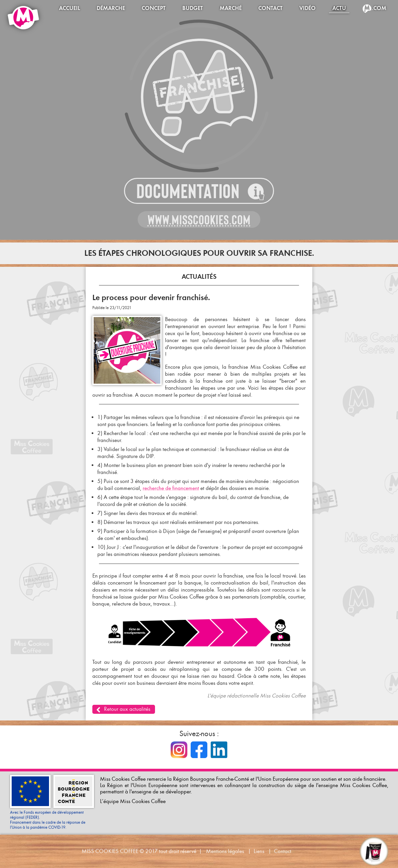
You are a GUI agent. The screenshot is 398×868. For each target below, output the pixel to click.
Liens (259, 851)
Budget (193, 8)
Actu (339, 8)
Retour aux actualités (127, 709)
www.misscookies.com (199, 220)
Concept (154, 8)
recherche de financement (171, 488)
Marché (231, 8)
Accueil (69, 8)
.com (379, 8)
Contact (270, 8)
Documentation (188, 191)
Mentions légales (225, 851)
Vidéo (307, 8)
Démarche (111, 8)
